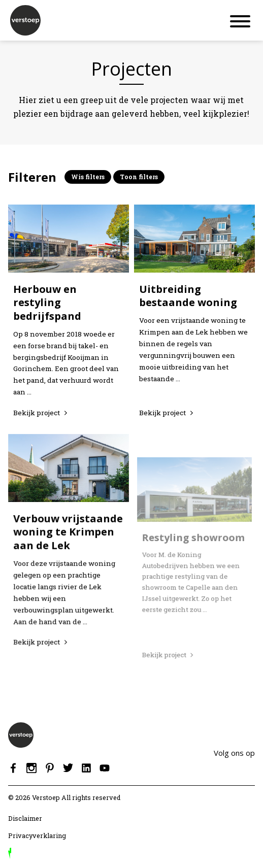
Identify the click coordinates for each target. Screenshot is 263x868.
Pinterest (50, 768)
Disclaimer (25, 818)
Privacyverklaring (37, 836)
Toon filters (139, 177)
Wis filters (88, 177)
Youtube (105, 768)
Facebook (13, 768)
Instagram (31, 768)
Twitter (68, 768)
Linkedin (86, 768)
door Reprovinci (10, 853)
